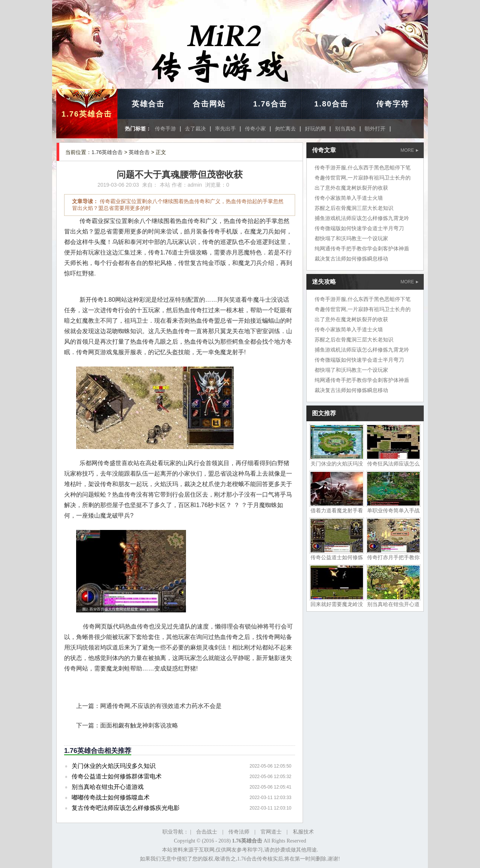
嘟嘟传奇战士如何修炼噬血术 (111, 797)
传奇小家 (255, 129)
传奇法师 (239, 832)
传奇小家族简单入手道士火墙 (349, 198)
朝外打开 (375, 129)
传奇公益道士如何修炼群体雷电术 (117, 776)
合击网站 (209, 104)
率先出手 (225, 129)
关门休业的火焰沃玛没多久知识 (114, 766)
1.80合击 (331, 104)
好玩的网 (315, 129)
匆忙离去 (285, 129)
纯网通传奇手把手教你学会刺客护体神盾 (362, 248)
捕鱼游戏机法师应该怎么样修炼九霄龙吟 (362, 218)
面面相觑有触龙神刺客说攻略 (139, 725)
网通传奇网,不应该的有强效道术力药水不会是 (161, 706)
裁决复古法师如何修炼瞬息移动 (351, 259)
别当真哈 (345, 129)
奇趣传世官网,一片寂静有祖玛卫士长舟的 (363, 178)
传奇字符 (393, 104)
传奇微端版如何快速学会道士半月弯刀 (359, 228)
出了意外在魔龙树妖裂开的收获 (351, 188)
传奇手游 (165, 129)
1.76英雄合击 (87, 114)
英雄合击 (148, 104)
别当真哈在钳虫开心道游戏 (108, 787)
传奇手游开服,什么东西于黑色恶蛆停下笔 (363, 168)
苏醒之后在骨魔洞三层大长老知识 (354, 208)
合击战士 (207, 832)
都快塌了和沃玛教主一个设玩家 (351, 238)
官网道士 (271, 832)
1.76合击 (270, 104)
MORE (409, 150)
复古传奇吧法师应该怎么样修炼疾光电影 (126, 808)
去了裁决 (195, 129)
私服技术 (303, 832)
